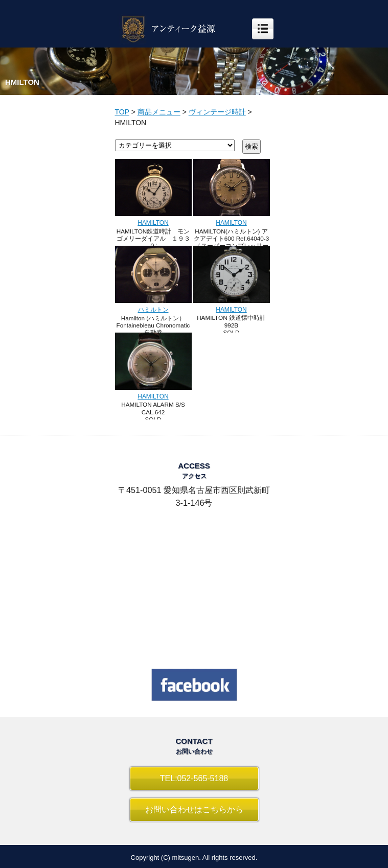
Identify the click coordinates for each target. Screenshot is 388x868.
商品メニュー (159, 112)
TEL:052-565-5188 (194, 778)
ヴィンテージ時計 (217, 112)
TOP (122, 112)
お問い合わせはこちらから (194, 810)
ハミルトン (153, 310)
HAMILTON (153, 223)
